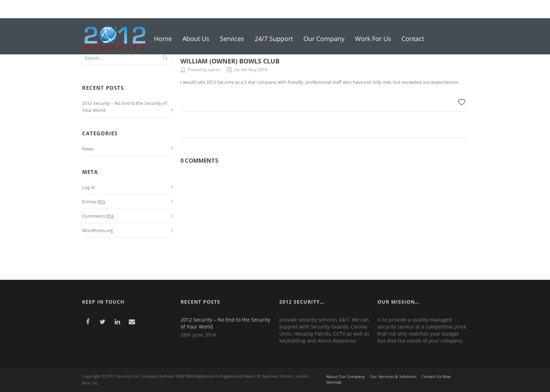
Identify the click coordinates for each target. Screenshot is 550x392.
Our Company (324, 39)
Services (232, 39)
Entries (94, 202)
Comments (98, 216)
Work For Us (373, 39)
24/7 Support (274, 39)
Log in (88, 187)
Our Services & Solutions (393, 376)
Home (163, 39)
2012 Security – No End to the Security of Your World (225, 323)
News (88, 149)
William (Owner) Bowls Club (230, 61)
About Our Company (346, 376)
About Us (196, 39)
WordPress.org (98, 230)
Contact (413, 39)
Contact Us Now (436, 376)
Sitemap (334, 382)
